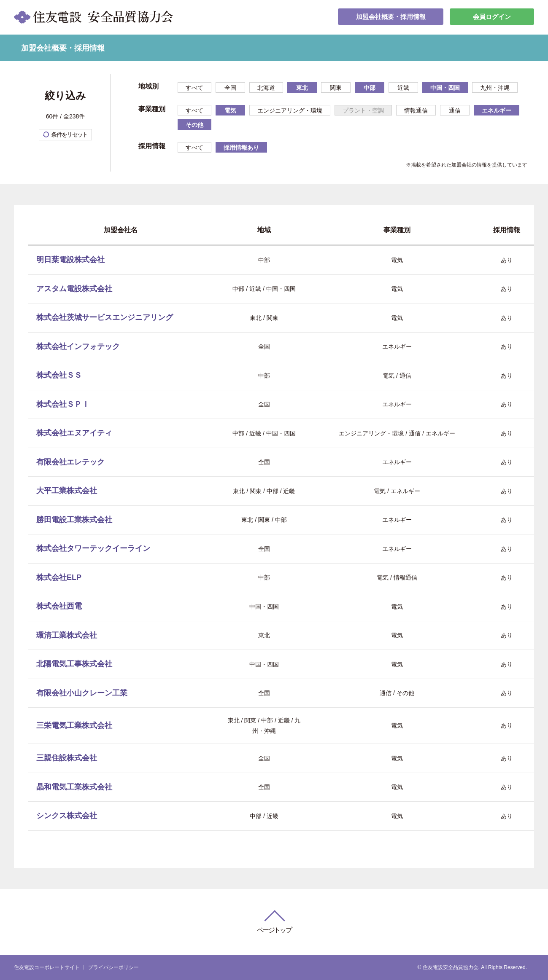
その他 (194, 125)
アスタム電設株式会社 (74, 289)
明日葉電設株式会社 (70, 260)
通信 (455, 110)
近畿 (403, 88)
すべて (194, 88)
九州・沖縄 (495, 88)
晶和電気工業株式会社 (74, 787)
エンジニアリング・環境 (290, 110)
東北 (302, 88)
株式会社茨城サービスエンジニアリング (105, 317)
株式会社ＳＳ (59, 375)
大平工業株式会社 (67, 491)
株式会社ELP (59, 577)
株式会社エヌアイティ (74, 433)
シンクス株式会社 (67, 816)
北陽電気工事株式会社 (74, 664)
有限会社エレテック (70, 462)
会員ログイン (492, 17)
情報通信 (416, 110)
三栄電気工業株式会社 (74, 725)
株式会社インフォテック (78, 346)
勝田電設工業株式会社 (74, 520)
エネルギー (497, 110)
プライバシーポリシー (113, 967)
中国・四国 (445, 88)
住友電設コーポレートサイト (47, 967)
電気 (230, 110)
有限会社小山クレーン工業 (82, 693)
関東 (336, 88)
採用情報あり (241, 148)
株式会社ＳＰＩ (63, 404)
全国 (230, 88)
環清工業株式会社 (67, 635)
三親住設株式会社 (67, 758)
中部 (370, 88)
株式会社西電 (59, 606)
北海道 (266, 88)
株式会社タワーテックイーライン (93, 548)
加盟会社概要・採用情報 (391, 17)
